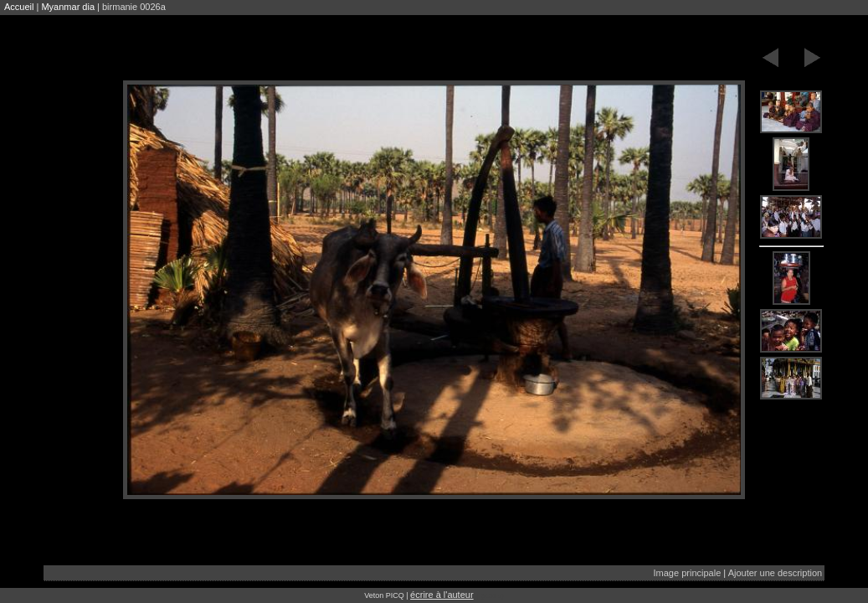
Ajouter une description (776, 573)
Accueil (19, 7)
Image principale (688, 573)
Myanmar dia (68, 7)
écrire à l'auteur (442, 595)
